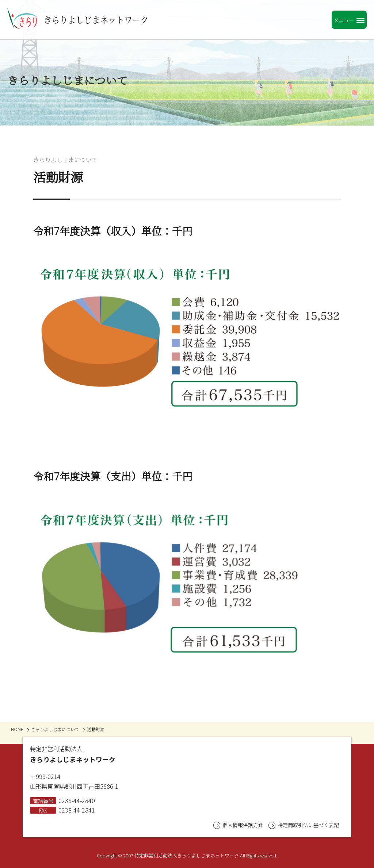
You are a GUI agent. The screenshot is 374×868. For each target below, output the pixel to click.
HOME (17, 729)
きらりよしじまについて (65, 160)
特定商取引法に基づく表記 (304, 825)
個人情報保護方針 (238, 825)
